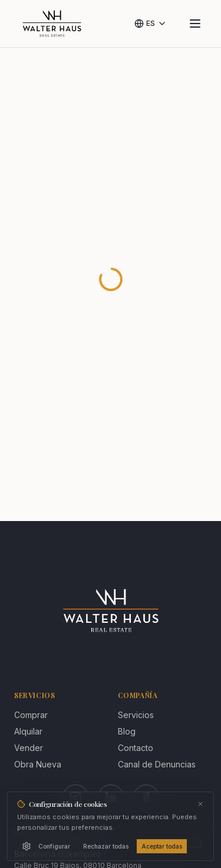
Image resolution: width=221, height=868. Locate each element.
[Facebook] (146, 797)
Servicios (136, 715)
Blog (127, 731)
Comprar (31, 715)
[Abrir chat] (195, 842)
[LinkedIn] (111, 797)
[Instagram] (75, 797)
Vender (29, 748)
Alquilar (28, 731)
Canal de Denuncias (157, 764)
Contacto (136, 748)
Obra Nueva (38, 764)
